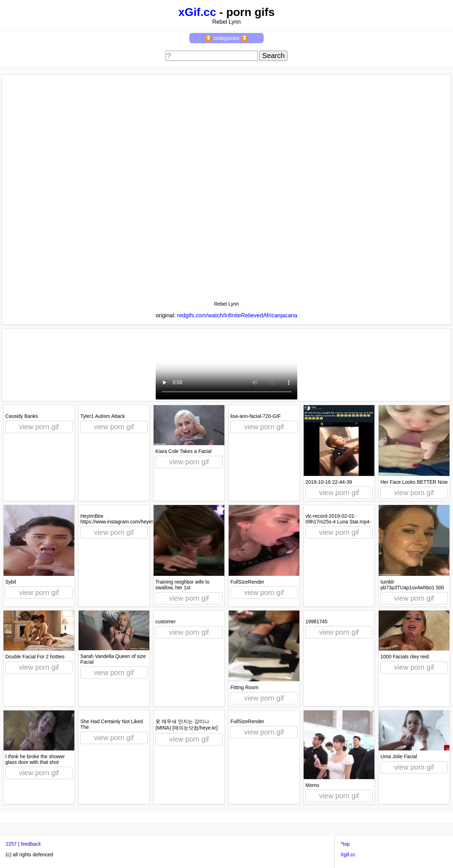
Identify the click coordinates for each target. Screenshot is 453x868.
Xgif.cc (348, 855)
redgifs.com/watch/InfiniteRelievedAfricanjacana (237, 315)
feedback (31, 844)
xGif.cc (197, 12)
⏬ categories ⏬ (227, 38)
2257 (11, 844)
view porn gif (39, 427)
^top (345, 844)
